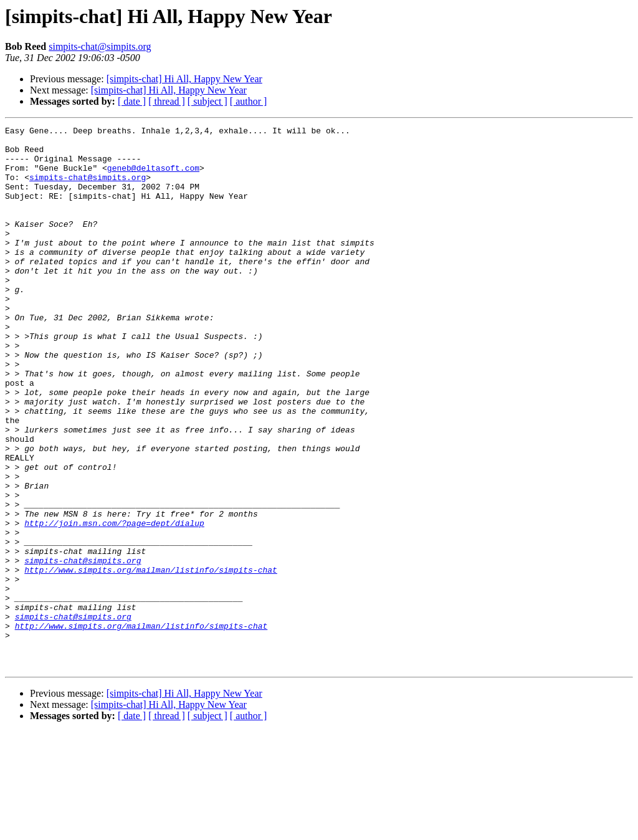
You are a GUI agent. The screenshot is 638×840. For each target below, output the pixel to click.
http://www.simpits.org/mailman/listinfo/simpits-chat (151, 659)
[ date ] (132, 101)
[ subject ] (207, 101)
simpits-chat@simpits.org (100, 46)
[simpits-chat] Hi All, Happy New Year (184, 79)
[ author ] (249, 101)
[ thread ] (167, 101)
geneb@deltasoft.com (153, 177)
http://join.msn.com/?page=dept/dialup (114, 603)
